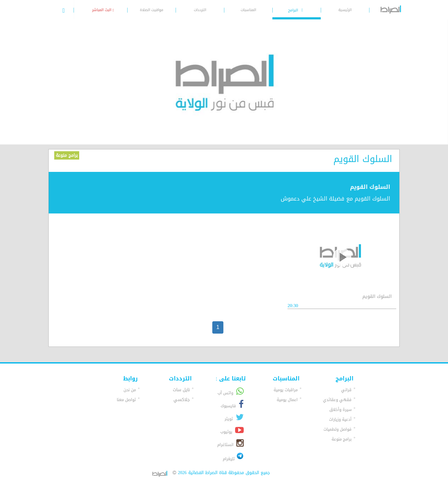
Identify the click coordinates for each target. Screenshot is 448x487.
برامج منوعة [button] (342, 439)
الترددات (200, 10)
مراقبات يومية (286, 390)
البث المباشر (103, 10)
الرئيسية (345, 10)
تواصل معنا (126, 400)
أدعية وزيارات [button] (340, 419)
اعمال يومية (287, 400)
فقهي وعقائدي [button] (337, 400)
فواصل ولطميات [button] (338, 429)
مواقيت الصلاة (152, 10)
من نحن (130, 390)
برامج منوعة (67, 155)
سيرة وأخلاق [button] (340, 410)
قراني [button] (346, 390)
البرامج (296, 10)
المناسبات (248, 10)
